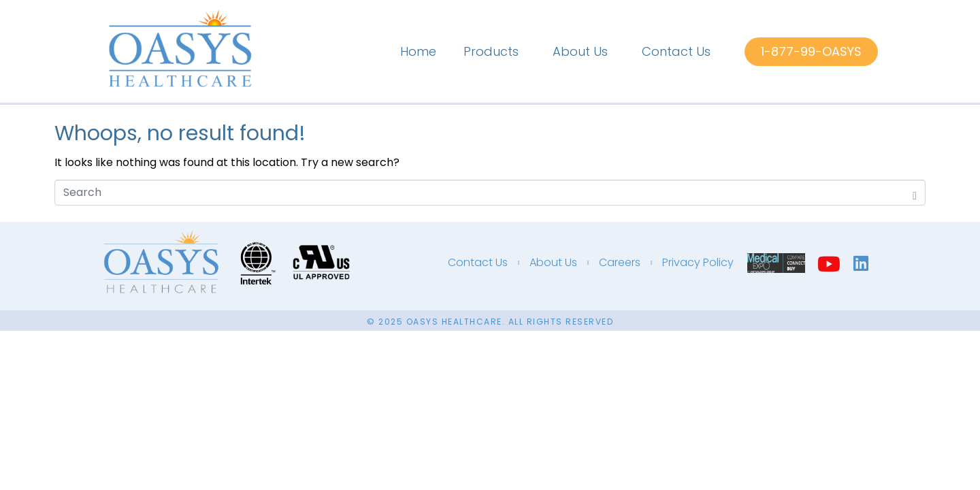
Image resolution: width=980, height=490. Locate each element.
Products (491, 51)
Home (418, 51)
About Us (580, 51)
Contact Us (676, 51)
